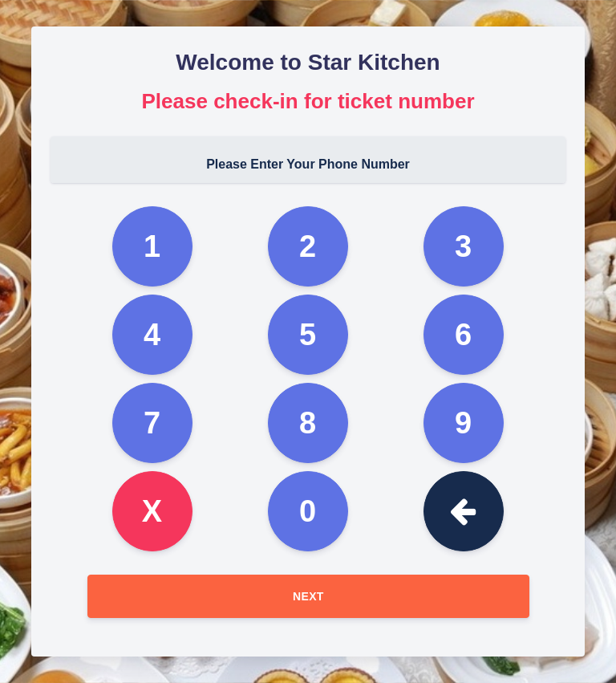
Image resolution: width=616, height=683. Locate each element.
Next (308, 596)
